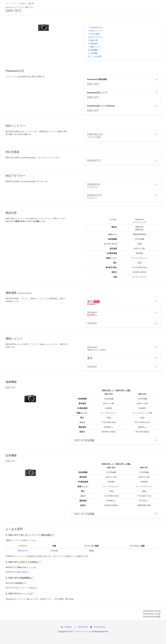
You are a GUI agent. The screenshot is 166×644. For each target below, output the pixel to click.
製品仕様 (94, 40)
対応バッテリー (97, 31)
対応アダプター (97, 37)
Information (81, 627)
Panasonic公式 (97, 27)
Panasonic (22, 4)
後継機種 (94, 50)
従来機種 (94, 53)
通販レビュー (96, 47)
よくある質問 (96, 56)
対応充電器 (95, 34)
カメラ (14, 4)
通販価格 (94, 44)
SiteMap (66, 627)
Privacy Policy (98, 627)
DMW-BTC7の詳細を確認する (18, 572)
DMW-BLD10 (23, 551)
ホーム (8, 4)
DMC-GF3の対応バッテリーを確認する (21, 588)
